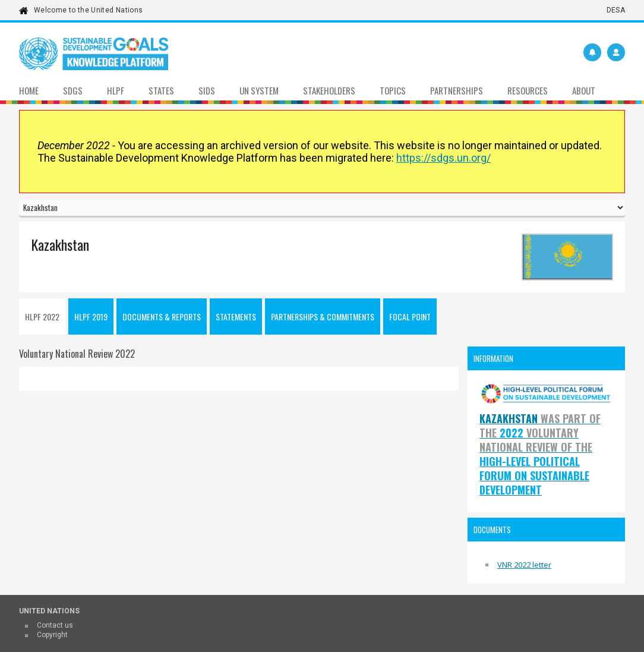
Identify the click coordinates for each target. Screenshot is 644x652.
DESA (616, 10)
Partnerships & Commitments (323, 316)
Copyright (52, 635)
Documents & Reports (162, 316)
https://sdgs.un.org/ (443, 158)
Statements (236, 316)
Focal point (410, 316)
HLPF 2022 (42, 316)
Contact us (55, 625)
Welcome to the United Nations (88, 10)
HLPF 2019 (91, 316)
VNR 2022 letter (524, 565)
